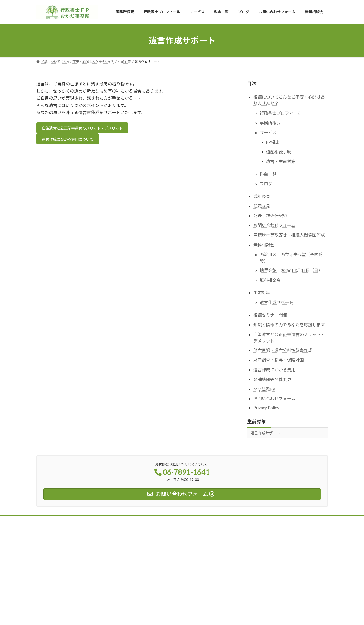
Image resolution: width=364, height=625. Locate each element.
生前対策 (262, 293)
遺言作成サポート (276, 302)
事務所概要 (270, 123)
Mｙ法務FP (264, 389)
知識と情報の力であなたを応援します (289, 325)
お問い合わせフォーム (274, 225)
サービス (268, 132)
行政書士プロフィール (281, 113)
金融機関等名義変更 (272, 379)
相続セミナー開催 (270, 315)
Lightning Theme (181, 616)
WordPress (153, 616)
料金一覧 (268, 174)
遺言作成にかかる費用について (72, 141)
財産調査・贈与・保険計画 (279, 360)
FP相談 (273, 142)
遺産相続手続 (279, 152)
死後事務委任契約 (270, 215)
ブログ (266, 184)
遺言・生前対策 (281, 161)
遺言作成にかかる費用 (274, 370)
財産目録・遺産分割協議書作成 (283, 350)
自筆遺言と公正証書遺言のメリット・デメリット (89, 129)
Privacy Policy (266, 407)
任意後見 (262, 206)
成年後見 (262, 196)
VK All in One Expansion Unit (216, 616)
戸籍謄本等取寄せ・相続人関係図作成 (289, 235)
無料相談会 (264, 245)
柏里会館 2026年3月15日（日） (291, 270)
